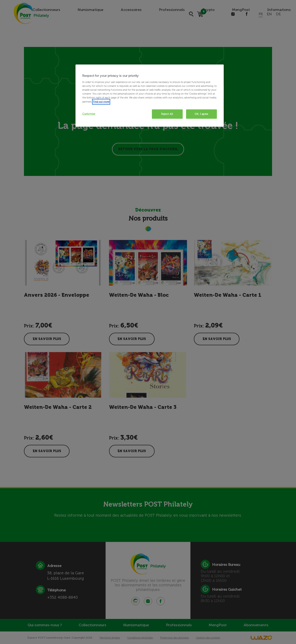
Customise (89, 114)
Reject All (167, 114)
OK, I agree (201, 114)
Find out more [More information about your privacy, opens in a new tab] (101, 102)
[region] (150, 96)
